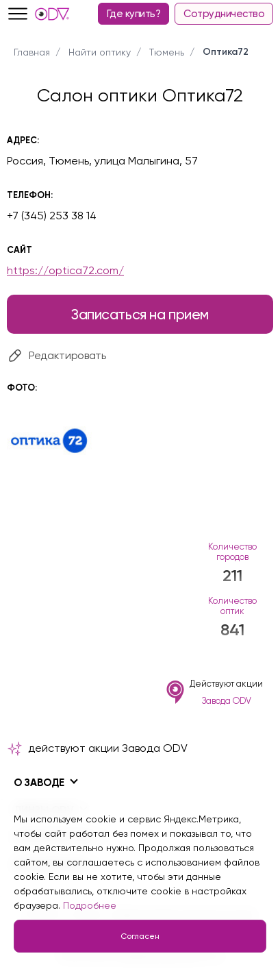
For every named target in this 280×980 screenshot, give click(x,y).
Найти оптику (100, 52)
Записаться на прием (140, 314)
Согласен (140, 936)
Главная (32, 52)
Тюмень (167, 52)
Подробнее (90, 905)
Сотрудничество (224, 14)
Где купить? (134, 14)
